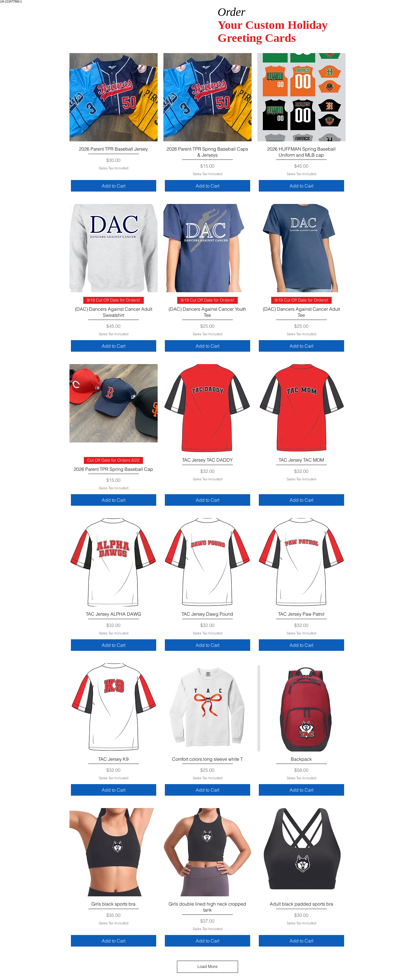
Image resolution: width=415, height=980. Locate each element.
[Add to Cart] (114, 186)
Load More (207, 966)
